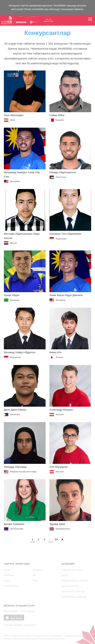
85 (56, 541)
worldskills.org (40, 9)
